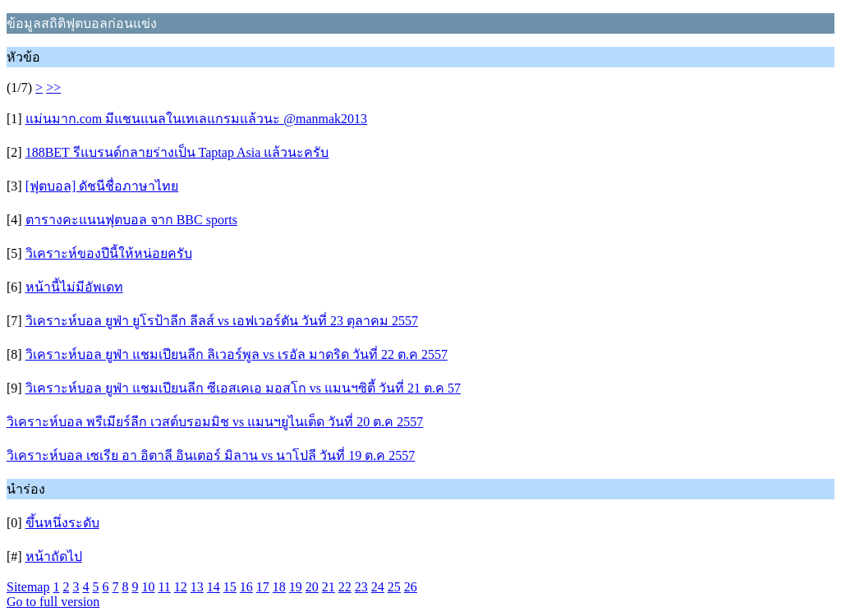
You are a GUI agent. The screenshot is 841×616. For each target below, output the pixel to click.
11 (164, 587)
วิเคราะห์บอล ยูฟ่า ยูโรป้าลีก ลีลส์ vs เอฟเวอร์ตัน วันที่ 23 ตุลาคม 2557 (222, 321)
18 (279, 587)
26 (411, 587)
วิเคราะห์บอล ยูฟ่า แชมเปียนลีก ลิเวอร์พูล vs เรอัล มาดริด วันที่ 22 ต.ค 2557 (237, 354)
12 (181, 587)
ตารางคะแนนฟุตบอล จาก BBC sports (131, 220)
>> (53, 87)
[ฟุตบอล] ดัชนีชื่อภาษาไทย (102, 186)
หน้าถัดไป (54, 556)
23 (361, 587)
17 (263, 587)
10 (148, 587)
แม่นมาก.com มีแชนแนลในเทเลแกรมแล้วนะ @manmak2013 (196, 119)
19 (296, 587)
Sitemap (28, 587)
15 (230, 587)
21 (329, 587)
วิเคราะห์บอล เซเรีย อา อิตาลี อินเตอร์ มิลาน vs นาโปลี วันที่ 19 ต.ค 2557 (211, 455)
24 (378, 587)
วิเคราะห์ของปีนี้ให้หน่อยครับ (109, 253)
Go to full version (53, 602)
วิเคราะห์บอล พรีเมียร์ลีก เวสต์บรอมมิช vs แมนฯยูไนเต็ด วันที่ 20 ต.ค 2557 (215, 422)
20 (312, 587)
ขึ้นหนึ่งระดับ (62, 523)
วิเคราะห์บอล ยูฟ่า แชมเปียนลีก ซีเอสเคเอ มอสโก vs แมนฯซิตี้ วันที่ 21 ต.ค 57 (243, 388)
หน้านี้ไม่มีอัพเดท (74, 287)
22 (345, 587)
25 (394, 587)
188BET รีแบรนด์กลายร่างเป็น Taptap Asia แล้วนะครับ (177, 152)
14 (214, 587)
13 (197, 587)
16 (246, 587)
